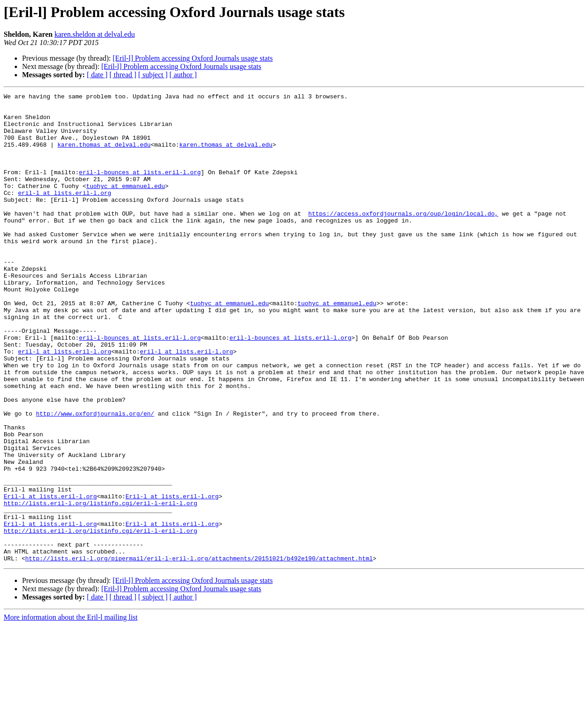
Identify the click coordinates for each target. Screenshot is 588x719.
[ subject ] (153, 75)
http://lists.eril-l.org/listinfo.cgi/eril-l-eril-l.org (100, 586)
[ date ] (97, 75)
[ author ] (183, 75)
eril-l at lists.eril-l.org (65, 213)
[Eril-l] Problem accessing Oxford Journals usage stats (192, 58)
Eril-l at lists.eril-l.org (50, 577)
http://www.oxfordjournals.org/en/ (95, 478)
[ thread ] (123, 75)
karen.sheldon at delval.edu (94, 34)
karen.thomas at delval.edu (104, 155)
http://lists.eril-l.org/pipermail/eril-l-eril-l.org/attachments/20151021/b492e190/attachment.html (199, 652)
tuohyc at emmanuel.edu (125, 205)
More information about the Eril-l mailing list (71, 711)
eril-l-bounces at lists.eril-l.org (140, 188)
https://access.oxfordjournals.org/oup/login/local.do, (403, 238)
